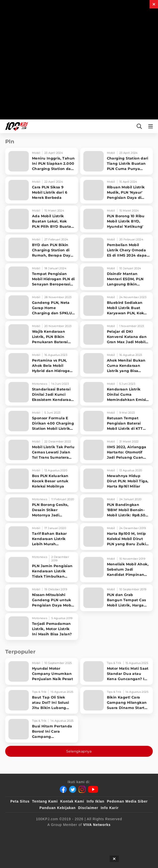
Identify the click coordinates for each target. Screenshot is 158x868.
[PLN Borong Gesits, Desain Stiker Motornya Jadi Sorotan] (42, 508)
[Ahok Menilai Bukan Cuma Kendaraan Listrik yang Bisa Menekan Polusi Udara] (117, 363)
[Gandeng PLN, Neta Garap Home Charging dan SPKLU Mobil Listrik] (42, 306)
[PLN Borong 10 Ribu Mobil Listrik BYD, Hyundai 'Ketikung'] (117, 219)
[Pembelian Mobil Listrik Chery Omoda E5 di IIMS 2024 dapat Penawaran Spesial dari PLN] (117, 248)
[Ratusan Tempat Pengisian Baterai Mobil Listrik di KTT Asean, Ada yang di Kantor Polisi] (117, 421)
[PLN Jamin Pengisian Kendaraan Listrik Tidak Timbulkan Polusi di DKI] (42, 567)
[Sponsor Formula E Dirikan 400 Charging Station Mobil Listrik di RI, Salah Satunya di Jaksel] (42, 421)
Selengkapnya (79, 751)
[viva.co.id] (44, 833)
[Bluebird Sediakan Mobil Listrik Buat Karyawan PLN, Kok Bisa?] (117, 306)
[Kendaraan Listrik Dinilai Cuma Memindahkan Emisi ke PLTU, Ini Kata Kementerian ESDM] (117, 392)
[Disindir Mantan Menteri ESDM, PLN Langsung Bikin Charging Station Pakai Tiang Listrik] (117, 277)
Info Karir (110, 808)
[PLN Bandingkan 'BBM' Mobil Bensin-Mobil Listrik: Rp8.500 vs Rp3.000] (117, 508)
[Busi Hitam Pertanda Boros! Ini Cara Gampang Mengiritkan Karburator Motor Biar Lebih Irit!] (42, 729)
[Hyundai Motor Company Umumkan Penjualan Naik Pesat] (42, 671)
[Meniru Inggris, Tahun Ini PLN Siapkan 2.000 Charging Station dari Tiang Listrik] (42, 161)
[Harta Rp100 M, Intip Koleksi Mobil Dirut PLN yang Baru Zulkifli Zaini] (117, 537)
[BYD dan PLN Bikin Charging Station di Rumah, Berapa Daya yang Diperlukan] (42, 248)
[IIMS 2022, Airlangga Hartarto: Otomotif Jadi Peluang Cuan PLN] (117, 450)
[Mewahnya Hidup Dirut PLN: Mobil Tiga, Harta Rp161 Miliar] (117, 479)
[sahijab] (64, 833)
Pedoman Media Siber (127, 801)
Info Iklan (95, 801)
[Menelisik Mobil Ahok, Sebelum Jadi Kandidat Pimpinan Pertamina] (117, 567)
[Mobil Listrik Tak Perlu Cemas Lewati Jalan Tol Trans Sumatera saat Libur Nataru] (42, 450)
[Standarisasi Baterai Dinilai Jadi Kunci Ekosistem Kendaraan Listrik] (42, 392)
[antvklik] (94, 833)
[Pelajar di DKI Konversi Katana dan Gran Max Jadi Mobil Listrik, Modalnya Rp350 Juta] (117, 334)
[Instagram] (82, 789)
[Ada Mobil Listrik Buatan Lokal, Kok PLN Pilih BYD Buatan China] (42, 219)
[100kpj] (54, 833)
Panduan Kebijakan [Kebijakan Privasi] (58, 808)
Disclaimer (88, 808)
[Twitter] (73, 789)
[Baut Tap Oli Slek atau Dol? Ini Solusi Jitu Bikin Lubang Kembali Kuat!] (42, 700)
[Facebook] (63, 789)
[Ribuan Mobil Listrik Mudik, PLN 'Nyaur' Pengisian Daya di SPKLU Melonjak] (117, 190)
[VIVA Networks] (97, 825)
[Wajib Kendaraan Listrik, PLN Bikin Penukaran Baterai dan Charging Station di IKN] (42, 334)
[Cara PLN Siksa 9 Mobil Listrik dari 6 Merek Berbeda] (42, 190)
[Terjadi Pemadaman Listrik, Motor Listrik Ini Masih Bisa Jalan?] (42, 627)
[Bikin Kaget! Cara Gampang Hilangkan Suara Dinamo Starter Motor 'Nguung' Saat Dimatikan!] (117, 700)
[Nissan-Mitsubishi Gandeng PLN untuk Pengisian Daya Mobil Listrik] (42, 598)
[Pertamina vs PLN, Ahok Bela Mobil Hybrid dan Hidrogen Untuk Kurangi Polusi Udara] (42, 363)
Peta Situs (20, 801)
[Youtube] (93, 789)
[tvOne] (84, 833)
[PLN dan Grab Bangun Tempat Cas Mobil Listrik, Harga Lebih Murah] (117, 598)
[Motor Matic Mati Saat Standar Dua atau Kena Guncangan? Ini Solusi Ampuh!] (117, 671)
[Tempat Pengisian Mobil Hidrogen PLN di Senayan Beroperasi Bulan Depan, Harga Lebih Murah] (42, 277)
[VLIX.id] (74, 833)
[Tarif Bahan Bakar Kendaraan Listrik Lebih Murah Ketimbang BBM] (42, 537)
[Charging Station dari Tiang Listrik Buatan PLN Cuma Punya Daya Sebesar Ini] (117, 161)
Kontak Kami (72, 801)
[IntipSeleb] (104, 833)
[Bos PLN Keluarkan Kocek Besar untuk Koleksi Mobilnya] (42, 479)
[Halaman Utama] (16, 126)
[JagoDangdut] (114, 833)
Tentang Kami (45, 801)
